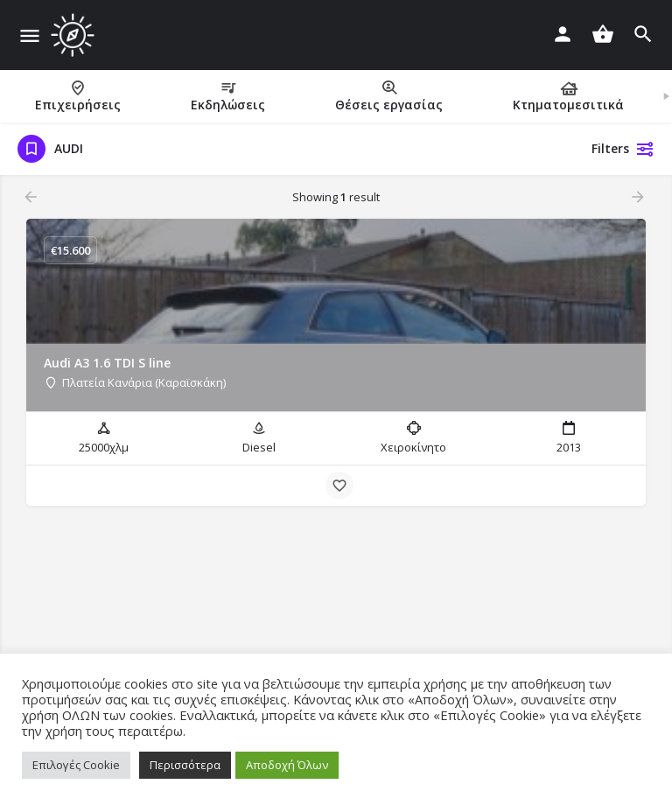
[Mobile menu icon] (30, 35)
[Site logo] (75, 35)
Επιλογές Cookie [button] (76, 765)
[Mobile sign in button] (563, 34)
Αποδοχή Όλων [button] (287, 765)
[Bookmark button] (339, 486)
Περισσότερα (185, 765)
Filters (623, 149)
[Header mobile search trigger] (643, 34)
